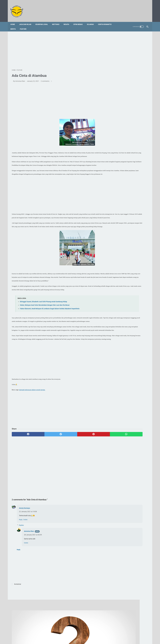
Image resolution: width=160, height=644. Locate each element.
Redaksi (63, 634)
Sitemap (70, 634)
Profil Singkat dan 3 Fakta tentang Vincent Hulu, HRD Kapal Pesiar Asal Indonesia (128, 209)
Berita (14, 26)
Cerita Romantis (106, 21)
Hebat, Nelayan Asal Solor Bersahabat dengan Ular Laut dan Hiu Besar (45, 328)
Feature (24, 26)
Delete (25, 553)
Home (14, 21)
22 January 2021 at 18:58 (28, 545)
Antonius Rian (29, 565)
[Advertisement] (58, 48)
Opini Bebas (79, 21)
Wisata (68, 21)
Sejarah (92, 21)
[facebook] (23, 468)
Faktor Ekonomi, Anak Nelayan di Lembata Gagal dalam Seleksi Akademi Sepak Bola (50, 332)
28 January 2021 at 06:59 (33, 568)
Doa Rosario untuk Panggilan (125, 232)
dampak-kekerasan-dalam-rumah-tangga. (32, 423)
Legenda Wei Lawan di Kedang (125, 253)
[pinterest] (69, 468)
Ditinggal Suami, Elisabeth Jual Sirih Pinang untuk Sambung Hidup (43, 325)
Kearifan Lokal (43, 21)
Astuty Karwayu (24, 542)
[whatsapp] (92, 468)
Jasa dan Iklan (26, 21)
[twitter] (46, 468)
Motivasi (57, 21)
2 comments (45, 79)
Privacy (98, 634)
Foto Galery (79, 634)
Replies (21, 559)
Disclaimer (89, 634)
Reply (21, 553)
